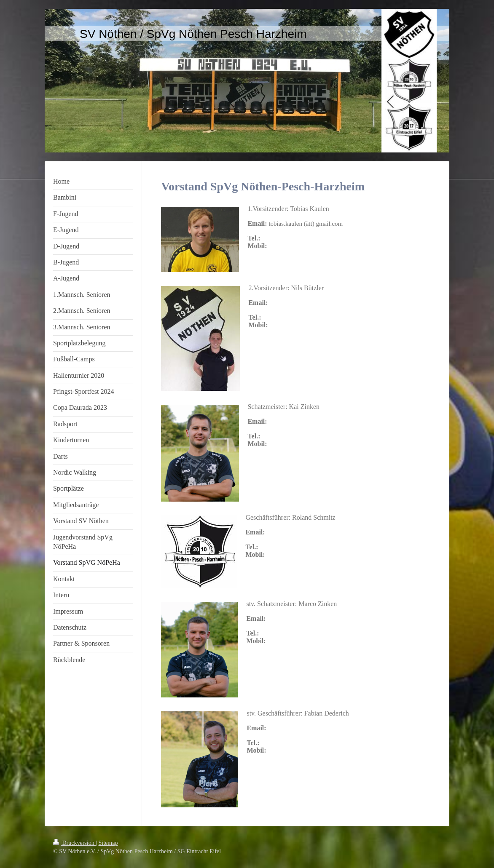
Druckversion (74, 843)
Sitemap (108, 843)
